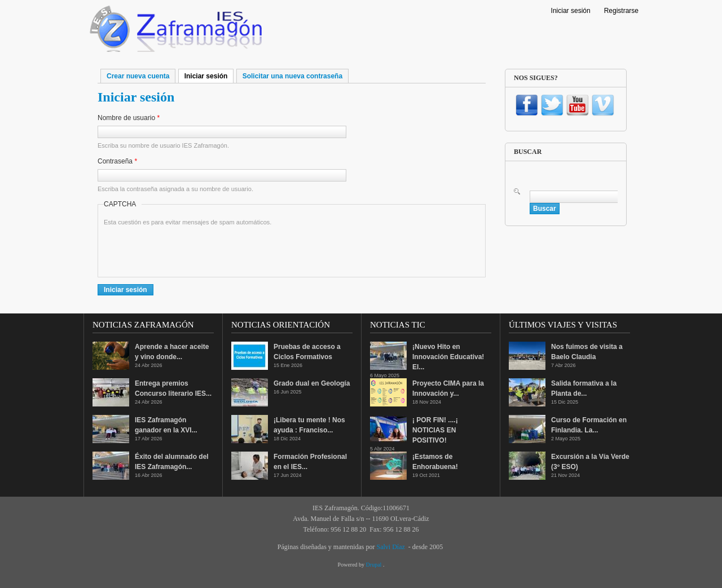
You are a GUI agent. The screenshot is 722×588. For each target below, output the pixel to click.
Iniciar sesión (571, 11)
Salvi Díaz (390, 547)
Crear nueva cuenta (138, 76)
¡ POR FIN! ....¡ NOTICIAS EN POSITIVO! (435, 430)
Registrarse (621, 11)
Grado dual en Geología (312, 383)
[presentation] (190, 249)
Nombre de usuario (129, 118)
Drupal (375, 565)
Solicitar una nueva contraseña (292, 76)
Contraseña (117, 161)
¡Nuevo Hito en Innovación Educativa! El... (448, 357)
